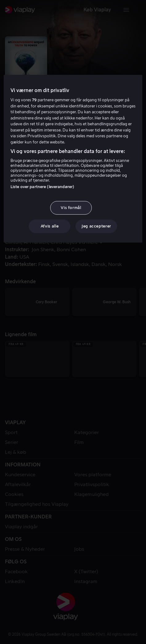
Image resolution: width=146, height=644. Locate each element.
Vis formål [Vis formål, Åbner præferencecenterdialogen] (71, 208)
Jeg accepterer (96, 226)
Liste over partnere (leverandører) (42, 187)
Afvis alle (50, 226)
